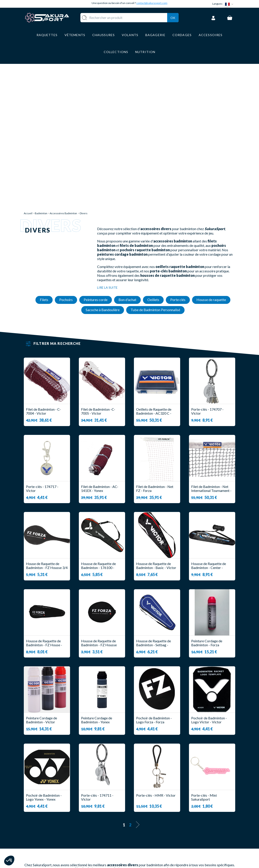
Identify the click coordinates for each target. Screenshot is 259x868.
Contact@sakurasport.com (44, 835)
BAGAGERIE (106, 832)
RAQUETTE (106, 806)
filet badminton (88, 721)
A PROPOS (143, 806)
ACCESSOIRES (108, 838)
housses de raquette (159, 729)
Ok (173, 17)
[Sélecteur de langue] (230, 4)
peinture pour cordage (155, 721)
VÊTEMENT (106, 819)
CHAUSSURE (107, 825)
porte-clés (112, 729)
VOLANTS (105, 812)
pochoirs (115, 721)
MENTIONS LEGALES (151, 832)
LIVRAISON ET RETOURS (154, 812)
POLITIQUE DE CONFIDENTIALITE (150, 840)
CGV (138, 825)
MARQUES (105, 845)
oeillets (72, 729)
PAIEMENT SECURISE (151, 819)
